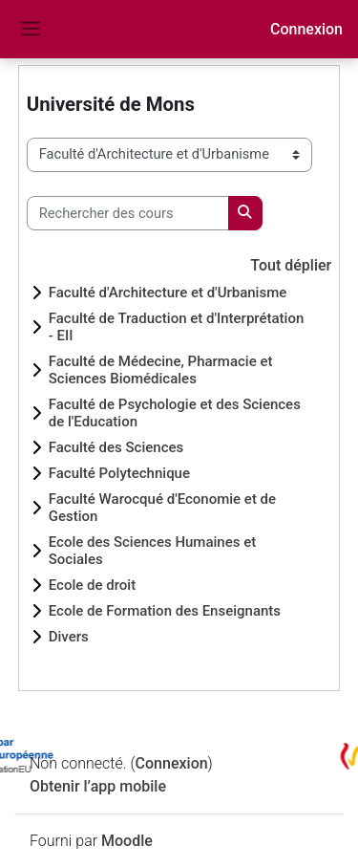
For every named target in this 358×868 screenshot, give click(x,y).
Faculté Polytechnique (119, 473)
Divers (69, 637)
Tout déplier (291, 265)
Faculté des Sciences (116, 447)
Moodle (127, 841)
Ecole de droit (92, 585)
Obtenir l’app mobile (98, 786)
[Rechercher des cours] (128, 213)
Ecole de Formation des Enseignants (165, 611)
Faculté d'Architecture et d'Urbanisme (168, 293)
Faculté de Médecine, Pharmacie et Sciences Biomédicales (161, 370)
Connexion (306, 29)
